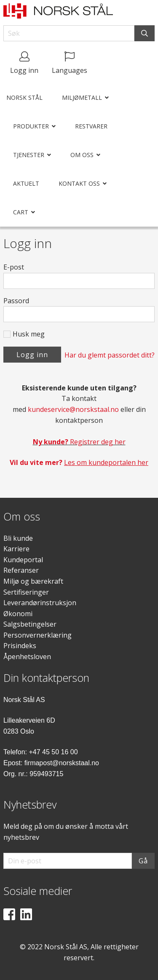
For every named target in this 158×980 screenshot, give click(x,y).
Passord (16, 301)
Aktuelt (26, 183)
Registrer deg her (79, 442)
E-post (14, 267)
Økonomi (18, 614)
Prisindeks (20, 646)
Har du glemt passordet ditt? (110, 355)
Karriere (16, 549)
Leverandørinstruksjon (40, 603)
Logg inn (32, 355)
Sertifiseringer (26, 592)
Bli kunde (18, 538)
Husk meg (29, 334)
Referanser (21, 570)
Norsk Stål (24, 97)
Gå (143, 861)
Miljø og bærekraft (33, 581)
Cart (21, 212)
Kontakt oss (79, 183)
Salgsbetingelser (30, 624)
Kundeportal (23, 560)
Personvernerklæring (37, 635)
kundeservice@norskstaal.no (73, 409)
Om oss (82, 155)
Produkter (31, 126)
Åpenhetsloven (27, 657)
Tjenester (29, 155)
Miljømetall (82, 97)
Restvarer (91, 126)
